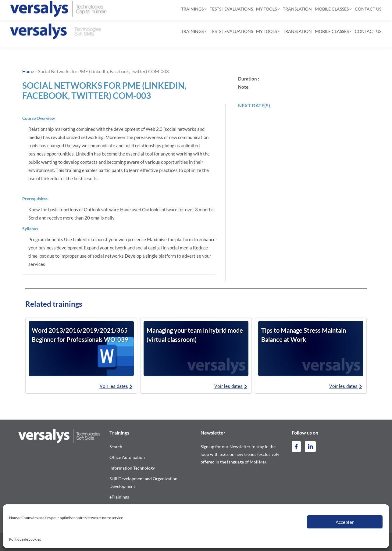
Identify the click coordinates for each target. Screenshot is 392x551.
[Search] (191, 8)
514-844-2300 (37, 8)
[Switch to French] (367, 8)
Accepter (345, 522)
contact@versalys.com (92, 8)
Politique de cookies (25, 539)
